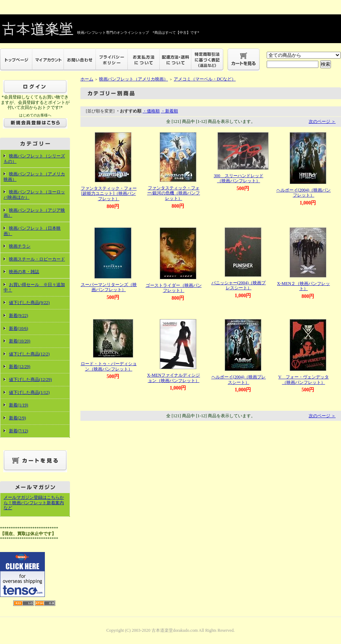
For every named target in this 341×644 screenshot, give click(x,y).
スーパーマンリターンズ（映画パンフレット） (109, 287)
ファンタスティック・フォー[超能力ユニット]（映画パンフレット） (109, 194)
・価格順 (151, 111)
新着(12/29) (20, 367)
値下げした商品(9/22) (29, 303)
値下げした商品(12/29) (30, 379)
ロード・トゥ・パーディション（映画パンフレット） (109, 366)
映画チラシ (20, 246)
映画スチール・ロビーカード (37, 259)
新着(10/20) (20, 341)
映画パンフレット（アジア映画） (34, 213)
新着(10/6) (18, 328)
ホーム (87, 79)
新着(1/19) (18, 405)
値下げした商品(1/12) (29, 392)
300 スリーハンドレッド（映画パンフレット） (239, 178)
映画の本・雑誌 (24, 272)
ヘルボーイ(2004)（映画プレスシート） (239, 380)
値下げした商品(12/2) (29, 354)
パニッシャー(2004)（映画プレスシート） (239, 286)
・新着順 (169, 111)
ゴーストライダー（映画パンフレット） (174, 288)
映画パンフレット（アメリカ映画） (134, 79)
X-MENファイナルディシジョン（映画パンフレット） (174, 378)
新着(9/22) (18, 316)
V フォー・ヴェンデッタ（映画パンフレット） (303, 380)
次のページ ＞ (322, 121)
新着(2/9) (17, 418)
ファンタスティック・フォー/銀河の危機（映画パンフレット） (174, 193)
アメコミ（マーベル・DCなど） (205, 79)
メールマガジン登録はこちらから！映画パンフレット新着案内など (34, 503)
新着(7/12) (18, 431)
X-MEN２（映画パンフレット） (303, 286)
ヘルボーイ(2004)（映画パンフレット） (304, 193)
